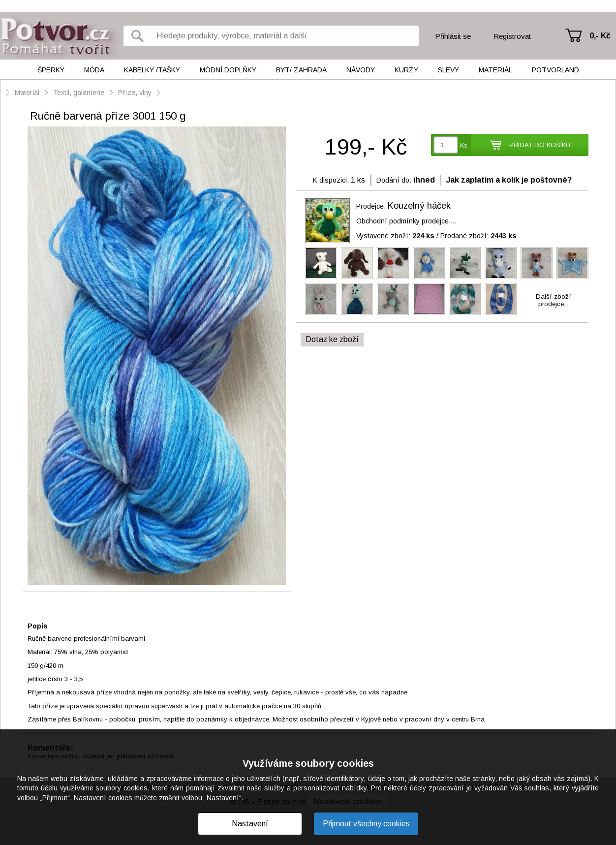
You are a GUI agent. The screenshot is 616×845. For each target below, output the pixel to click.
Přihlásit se (453, 36)
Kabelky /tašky (152, 70)
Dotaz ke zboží (332, 339)
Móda (94, 70)
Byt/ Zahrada (301, 70)
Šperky (51, 70)
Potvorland (555, 70)
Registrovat (512, 36)
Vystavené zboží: (395, 236)
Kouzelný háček (419, 206)
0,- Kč (600, 36)
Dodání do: (394, 180)
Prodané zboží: (478, 236)
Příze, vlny (136, 93)
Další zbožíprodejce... (554, 300)
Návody (361, 70)
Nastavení (250, 824)
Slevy (448, 70)
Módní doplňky (228, 70)
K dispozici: (331, 180)
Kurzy (406, 70)
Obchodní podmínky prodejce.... (406, 221)
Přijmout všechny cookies (366, 824)
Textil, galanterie (79, 93)
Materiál (495, 70)
